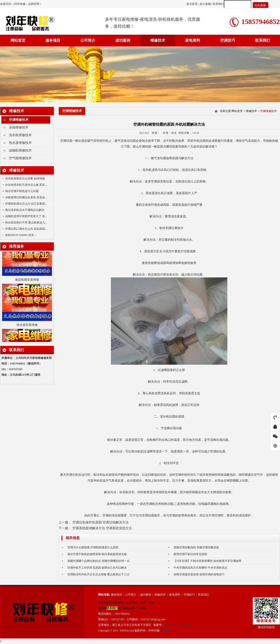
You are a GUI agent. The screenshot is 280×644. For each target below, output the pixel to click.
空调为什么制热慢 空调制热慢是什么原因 (93, 547)
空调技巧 (228, 40)
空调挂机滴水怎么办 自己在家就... (26, 204)
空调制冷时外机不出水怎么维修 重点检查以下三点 (98, 574)
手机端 (165, 631)
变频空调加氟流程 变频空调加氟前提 (196, 547)
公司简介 (88, 40)
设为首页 (192, 4)
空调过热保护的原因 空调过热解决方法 (101, 522)
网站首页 (18, 40)
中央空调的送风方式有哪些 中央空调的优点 (200, 568)
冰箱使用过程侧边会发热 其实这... (26, 197)
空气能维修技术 (20, 158)
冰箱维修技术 (19, 127)
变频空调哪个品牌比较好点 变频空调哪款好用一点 (98, 561)
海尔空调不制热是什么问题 (22, 191)
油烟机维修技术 (20, 150)
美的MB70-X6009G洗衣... (21, 235)
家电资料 (193, 40)
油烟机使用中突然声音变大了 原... (26, 216)
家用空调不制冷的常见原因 (190, 554)
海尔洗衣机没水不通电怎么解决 (25, 210)
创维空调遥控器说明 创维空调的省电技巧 (199, 574)
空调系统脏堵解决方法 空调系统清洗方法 (102, 528)
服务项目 (53, 40)
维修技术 (158, 40)
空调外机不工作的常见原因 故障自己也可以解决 (97, 568)
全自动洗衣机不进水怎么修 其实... (26, 185)
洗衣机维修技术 (20, 135)
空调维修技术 (19, 120)
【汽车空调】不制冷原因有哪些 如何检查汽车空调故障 (207, 561)
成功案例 (123, 40)
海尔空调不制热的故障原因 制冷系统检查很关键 (97, 554)
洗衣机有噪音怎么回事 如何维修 (25, 179)
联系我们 (218, 4)
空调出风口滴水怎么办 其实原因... (26, 229)
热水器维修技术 (20, 143)
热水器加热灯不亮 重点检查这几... (26, 223)
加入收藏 (205, 4)
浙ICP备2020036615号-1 (179, 625)
